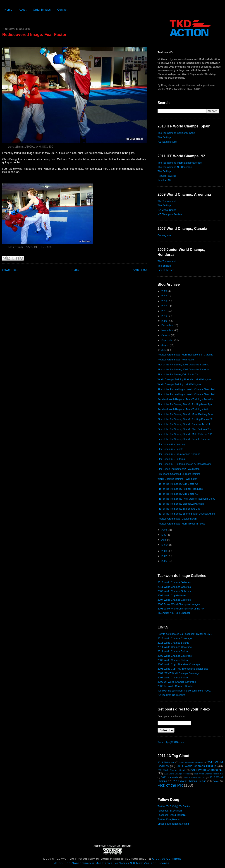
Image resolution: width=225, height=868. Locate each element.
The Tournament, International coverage (180, 163)
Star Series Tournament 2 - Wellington (178, 469)
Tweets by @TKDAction (171, 742)
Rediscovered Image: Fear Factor (34, 35)
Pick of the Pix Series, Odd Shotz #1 (178, 494)
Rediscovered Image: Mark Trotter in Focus (181, 524)
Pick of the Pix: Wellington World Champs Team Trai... (187, 389)
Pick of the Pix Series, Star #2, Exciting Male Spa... (186, 404)
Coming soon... (166, 235)
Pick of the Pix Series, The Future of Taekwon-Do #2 (186, 499)
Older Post (140, 270)
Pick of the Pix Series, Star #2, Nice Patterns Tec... (186, 429)
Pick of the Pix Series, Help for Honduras (180, 489)
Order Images (42, 10)
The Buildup (164, 137)
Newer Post (10, 270)
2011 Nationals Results (191, 763)
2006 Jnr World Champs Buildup (175, 686)
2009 (165, 321)
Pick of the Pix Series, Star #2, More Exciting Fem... (186, 414)
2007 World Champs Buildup (173, 677)
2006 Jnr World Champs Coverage (177, 682)
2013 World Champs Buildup (173, 643)
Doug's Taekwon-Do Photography (69, 859)
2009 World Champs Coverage (175, 656)
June (164, 530)
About (23, 10)
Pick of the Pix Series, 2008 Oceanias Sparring (183, 365)
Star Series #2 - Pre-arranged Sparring (179, 454)
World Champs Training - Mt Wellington (179, 384)
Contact (62, 10)
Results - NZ (164, 180)
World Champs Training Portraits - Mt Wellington (184, 379)
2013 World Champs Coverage (175, 638)
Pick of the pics (166, 270)
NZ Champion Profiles (170, 214)
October (166, 335)
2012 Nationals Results (194, 778)
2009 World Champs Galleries (174, 591)
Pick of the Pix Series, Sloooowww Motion (181, 504)
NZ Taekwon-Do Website (171, 695)
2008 (165, 551)
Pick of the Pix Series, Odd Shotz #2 (178, 484)
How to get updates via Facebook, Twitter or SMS (185, 634)
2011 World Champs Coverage (175, 647)
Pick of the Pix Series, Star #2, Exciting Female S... (186, 419)
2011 (165, 311)
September (168, 340)
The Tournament (167, 201)
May (164, 535)
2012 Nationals (170, 777)
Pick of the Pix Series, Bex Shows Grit (179, 509)
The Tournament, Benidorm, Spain (176, 133)
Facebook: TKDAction (170, 811)
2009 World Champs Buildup (173, 660)
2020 (165, 291)
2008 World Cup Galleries (172, 595)
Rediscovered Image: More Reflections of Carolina (185, 355)
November (168, 330)
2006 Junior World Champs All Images (179, 604)
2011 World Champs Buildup (173, 651)
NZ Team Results (167, 142)
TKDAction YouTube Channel (174, 613)
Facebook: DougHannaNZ (172, 815)
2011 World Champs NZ (207, 770)
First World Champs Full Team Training (179, 474)
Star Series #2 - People (170, 449)
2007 (165, 556)
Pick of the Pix (170, 785)
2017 (165, 296)
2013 (165, 301)
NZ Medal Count (167, 210)
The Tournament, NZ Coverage (175, 167)
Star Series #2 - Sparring (171, 444)
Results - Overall (167, 176)
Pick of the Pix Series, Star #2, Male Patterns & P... (186, 434)
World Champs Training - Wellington (177, 479)
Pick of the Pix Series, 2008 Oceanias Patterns (183, 369)
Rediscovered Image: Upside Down (177, 519)
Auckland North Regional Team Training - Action (184, 409)
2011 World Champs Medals (172, 770)
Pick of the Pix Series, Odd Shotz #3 (178, 374)
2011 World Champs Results (177, 774)
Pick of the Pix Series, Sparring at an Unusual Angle (186, 514)
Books (216, 781)
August (166, 345)
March (165, 545)
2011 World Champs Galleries (174, 587)
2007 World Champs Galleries (174, 600)
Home (8, 10)
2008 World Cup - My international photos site (183, 669)
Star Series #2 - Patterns (171, 459)
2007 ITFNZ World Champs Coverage (178, 673)
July (164, 350)
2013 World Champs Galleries (174, 582)
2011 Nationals (166, 762)
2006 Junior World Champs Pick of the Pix (181, 609)
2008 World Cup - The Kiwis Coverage (179, 664)
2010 (165, 316)
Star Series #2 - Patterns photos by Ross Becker (184, 464)
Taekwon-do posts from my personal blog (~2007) (185, 691)
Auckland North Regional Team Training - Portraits (185, 399)
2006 (165, 561)
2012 (165, 306)
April (164, 540)
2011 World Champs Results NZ (208, 774)
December (168, 325)
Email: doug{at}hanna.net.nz (173, 824)
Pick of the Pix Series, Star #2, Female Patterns (184, 439)
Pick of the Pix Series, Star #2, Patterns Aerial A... (185, 424)
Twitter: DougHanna (169, 819)
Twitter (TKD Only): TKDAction (174, 806)
